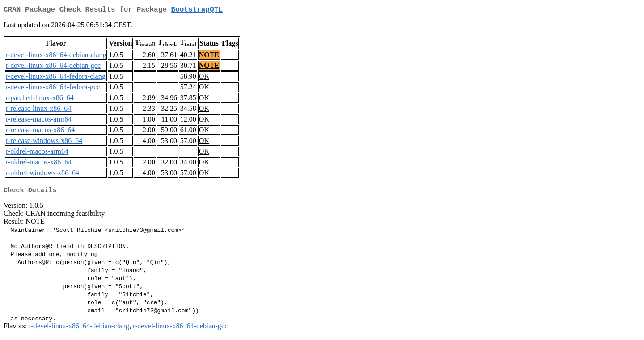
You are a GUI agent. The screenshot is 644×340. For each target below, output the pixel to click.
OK (204, 78)
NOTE (209, 57)
